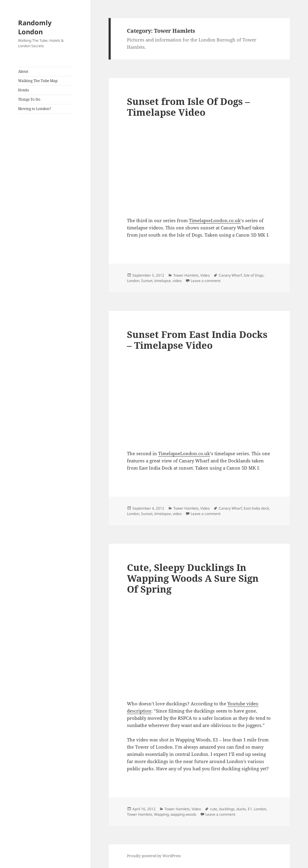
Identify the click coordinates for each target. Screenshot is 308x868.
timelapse (163, 281)
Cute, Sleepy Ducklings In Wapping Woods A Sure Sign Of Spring (193, 578)
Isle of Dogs (254, 275)
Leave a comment (206, 281)
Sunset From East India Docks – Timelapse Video (197, 340)
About (23, 71)
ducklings (227, 809)
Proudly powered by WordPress (154, 856)
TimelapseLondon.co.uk (215, 220)
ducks (241, 809)
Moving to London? (35, 109)
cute (214, 809)
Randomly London (35, 27)
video (177, 281)
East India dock (256, 508)
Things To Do (29, 99)
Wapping (161, 814)
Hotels (23, 90)
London (133, 281)
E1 (250, 809)
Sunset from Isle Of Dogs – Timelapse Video (188, 107)
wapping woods (183, 814)
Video (205, 275)
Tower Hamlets (186, 275)
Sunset (147, 281)
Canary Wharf (230, 275)
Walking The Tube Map (38, 81)
